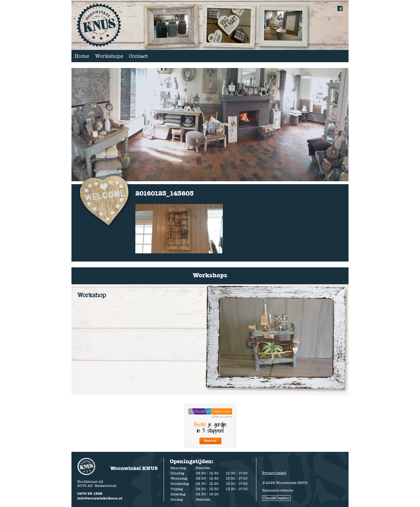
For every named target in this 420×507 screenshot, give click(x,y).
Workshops (109, 56)
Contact (138, 56)
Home (82, 56)
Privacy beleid (274, 473)
